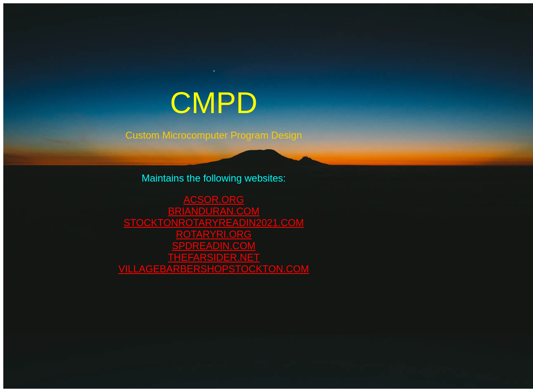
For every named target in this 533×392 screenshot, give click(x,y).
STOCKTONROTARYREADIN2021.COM (214, 223)
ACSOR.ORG (214, 200)
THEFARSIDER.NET (214, 257)
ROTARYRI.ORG (213, 234)
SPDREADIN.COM (214, 246)
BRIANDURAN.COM (213, 211)
